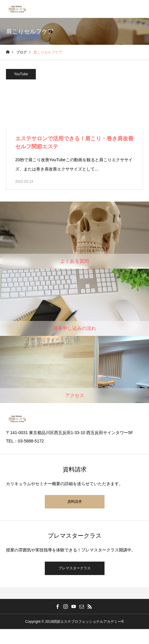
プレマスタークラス (75, 568)
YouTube (21, 74)
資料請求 (75, 502)
